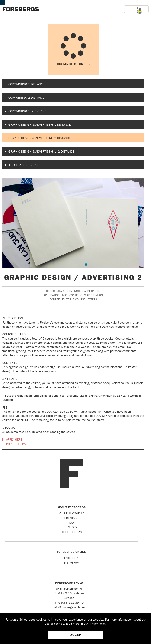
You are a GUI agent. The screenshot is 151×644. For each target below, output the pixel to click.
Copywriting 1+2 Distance (28, 111)
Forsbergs (21, 9)
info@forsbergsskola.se (69, 607)
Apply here (14, 440)
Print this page (18, 444)
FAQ (71, 523)
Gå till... (140, 9)
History (71, 527)
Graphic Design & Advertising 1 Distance (39, 125)
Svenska (139, 12)
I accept (75, 635)
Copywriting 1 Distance (26, 84)
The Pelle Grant (71, 532)
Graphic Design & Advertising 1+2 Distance (41, 152)
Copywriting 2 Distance (26, 98)
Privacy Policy (97, 624)
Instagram (71, 563)
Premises (71, 518)
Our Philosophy (71, 513)
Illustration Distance (25, 165)
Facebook (71, 558)
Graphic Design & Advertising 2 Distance (39, 138)
